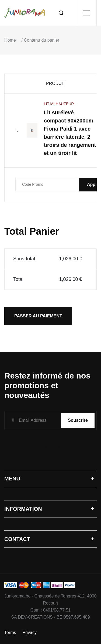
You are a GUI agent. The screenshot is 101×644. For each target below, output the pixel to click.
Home (10, 40)
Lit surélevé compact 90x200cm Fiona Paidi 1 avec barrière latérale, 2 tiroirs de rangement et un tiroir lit (70, 133)
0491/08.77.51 (57, 610)
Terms (10, 633)
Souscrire (78, 420)
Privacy (30, 633)
